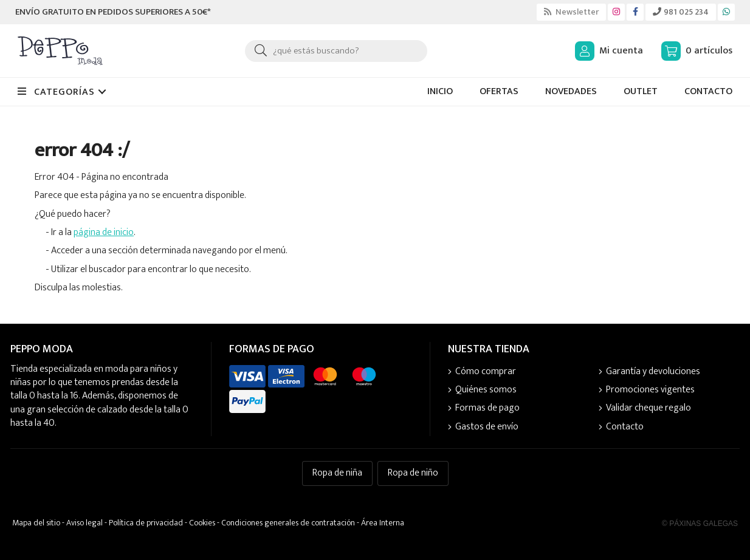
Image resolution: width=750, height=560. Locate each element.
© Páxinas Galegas (700, 524)
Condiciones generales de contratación (288, 523)
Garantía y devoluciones (653, 372)
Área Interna (383, 523)
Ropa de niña (337, 473)
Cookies (202, 523)
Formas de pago (487, 408)
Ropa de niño (413, 473)
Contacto (625, 427)
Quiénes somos (486, 390)
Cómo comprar (486, 372)
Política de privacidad (146, 523)
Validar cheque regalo (649, 408)
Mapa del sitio (36, 523)
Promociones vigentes (650, 390)
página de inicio (104, 232)
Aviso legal (84, 523)
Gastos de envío (487, 427)
